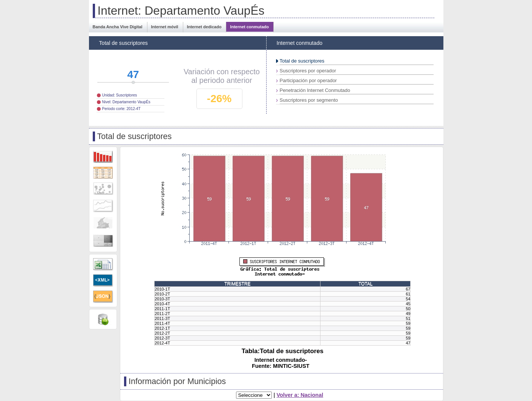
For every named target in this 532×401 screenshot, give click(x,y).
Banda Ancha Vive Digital (118, 27)
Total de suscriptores (302, 61)
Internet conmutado (249, 27)
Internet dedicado (204, 27)
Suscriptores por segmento (309, 100)
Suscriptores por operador (308, 71)
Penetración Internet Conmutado (315, 90)
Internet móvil (165, 27)
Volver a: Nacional (300, 395)
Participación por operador (308, 80)
